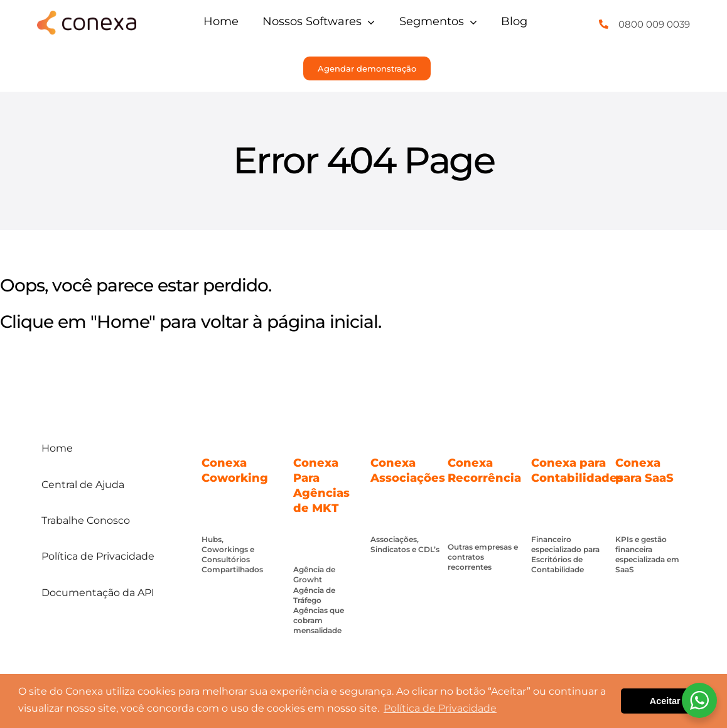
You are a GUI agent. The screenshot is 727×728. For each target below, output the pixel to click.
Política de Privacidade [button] (440, 708)
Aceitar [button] (665, 701)
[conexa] (86, 16)
